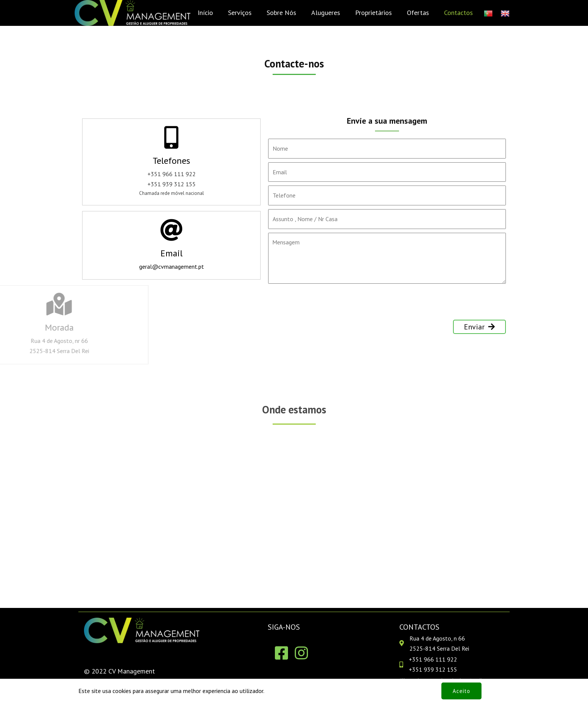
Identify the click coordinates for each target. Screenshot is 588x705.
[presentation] (325, 305)
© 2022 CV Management (119, 671)
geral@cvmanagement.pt (172, 266)
